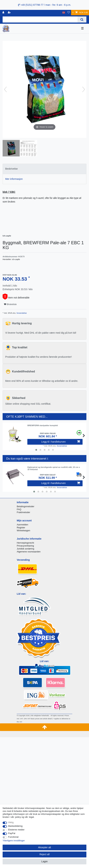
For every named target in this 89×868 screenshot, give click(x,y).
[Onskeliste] (69, 13)
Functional (13, 837)
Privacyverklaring (25, 546)
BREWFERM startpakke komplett (43, 425)
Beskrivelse (11, 169)
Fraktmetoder (23, 512)
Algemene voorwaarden (29, 552)
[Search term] (40, 19)
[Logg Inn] (4, 13)
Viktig (11, 822)
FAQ (19, 509)
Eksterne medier (16, 830)
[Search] (82, 19)
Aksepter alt (45, 847)
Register (21, 528)
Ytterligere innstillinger (14, 841)
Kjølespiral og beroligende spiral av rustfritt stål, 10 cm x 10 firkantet (54, 468)
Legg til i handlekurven (61, 442)
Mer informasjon (14, 179)
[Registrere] (10, 13)
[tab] (44, 169)
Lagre (45, 861)
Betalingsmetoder (26, 506)
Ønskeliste (10, 304)
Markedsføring (15, 826)
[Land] (64, 13)
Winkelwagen (23, 530)
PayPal (12, 833)
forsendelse (22, 313)
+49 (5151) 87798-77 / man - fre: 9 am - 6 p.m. (45, 5)
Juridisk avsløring (25, 549)
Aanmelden (22, 525)
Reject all (45, 854)
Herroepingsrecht (25, 543)
